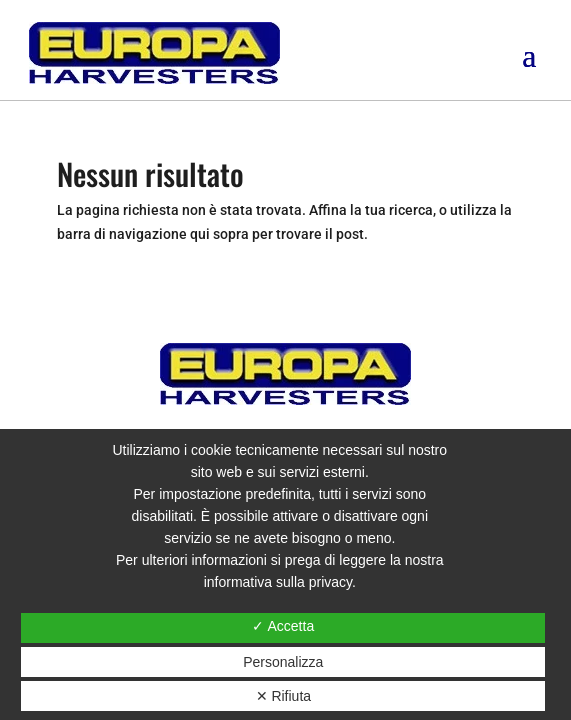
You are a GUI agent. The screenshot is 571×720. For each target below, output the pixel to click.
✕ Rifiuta (284, 696)
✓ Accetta (283, 626)
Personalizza (283, 662)
